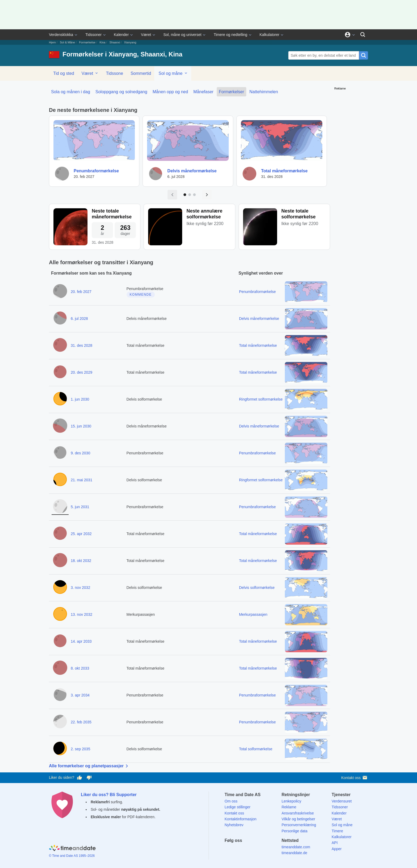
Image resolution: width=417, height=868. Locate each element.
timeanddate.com (296, 847)
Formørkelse (87, 42)
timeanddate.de (295, 853)
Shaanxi (115, 42)
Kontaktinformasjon (241, 819)
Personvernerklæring (299, 825)
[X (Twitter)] (238, 850)
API (335, 843)
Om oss (231, 801)
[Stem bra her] (80, 778)
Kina (102, 42)
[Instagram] (256, 850)
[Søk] (363, 35)
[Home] (72, 849)
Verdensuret (342, 801)
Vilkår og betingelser (299, 819)
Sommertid (141, 73)
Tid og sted (64, 73)
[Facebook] (229, 850)
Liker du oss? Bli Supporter (109, 795)
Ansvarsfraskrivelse (298, 813)
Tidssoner (93, 35)
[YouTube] (265, 850)
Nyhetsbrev (234, 825)
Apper (337, 849)
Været (146, 35)
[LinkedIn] (247, 850)
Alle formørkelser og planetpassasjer (89, 766)
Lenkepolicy (291, 801)
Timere (337, 831)
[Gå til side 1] (185, 195)
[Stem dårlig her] (89, 778)
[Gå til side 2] (190, 195)
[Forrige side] (172, 195)
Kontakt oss (355, 778)
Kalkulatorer (270, 35)
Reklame (289, 807)
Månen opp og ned (170, 92)
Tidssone (115, 73)
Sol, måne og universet (182, 35)
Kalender (121, 35)
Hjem (52, 42)
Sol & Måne (67, 42)
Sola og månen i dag (71, 92)
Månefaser (203, 92)
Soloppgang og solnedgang (121, 92)
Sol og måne (173, 73)
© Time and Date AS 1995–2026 (72, 856)
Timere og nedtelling (230, 35)
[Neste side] (207, 195)
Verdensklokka (61, 35)
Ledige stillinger (238, 807)
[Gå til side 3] (194, 195)
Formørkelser (232, 92)
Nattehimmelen (264, 92)
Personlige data (295, 831)
